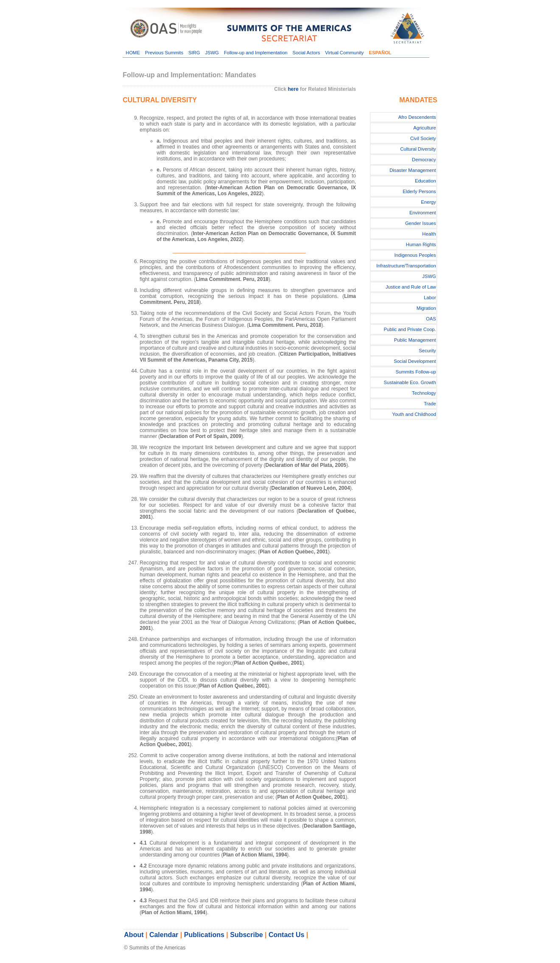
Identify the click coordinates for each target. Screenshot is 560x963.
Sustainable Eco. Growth (410, 382)
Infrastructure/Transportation (406, 266)
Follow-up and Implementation (256, 53)
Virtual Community (344, 53)
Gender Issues (421, 223)
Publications (204, 935)
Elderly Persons (419, 191)
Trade (430, 404)
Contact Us (286, 935)
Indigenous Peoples (415, 255)
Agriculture (424, 128)
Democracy (424, 160)
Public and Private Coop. (410, 329)
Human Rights (421, 244)
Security (427, 351)
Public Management (415, 340)
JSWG (212, 53)
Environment (423, 213)
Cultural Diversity (418, 149)
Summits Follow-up (416, 372)
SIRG (194, 53)
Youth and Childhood (414, 414)
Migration (426, 308)
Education (426, 181)
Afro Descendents (417, 117)
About (134, 935)
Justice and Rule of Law (411, 287)
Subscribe (246, 935)
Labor (430, 298)
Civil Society (423, 138)
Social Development (415, 361)
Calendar (164, 935)
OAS (431, 319)
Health (429, 234)
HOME (133, 53)
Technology (424, 393)
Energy (428, 202)
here (293, 89)
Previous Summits (164, 53)
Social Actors (307, 53)
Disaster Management (413, 170)
